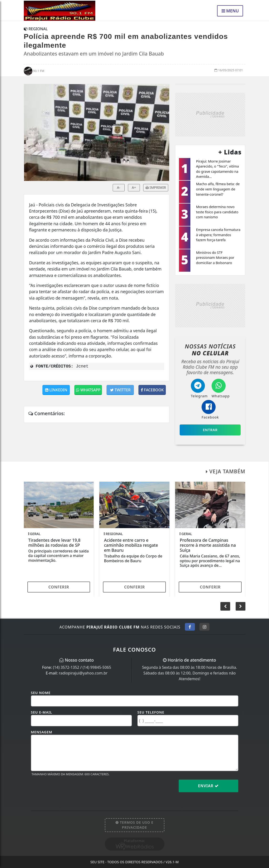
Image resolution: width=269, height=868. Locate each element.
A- (119, 187)
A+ (134, 187)
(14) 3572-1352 (66, 667)
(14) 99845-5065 (97, 667)
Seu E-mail (42, 712)
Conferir (59, 587)
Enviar (208, 786)
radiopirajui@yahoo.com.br (83, 673)
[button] (241, 606)
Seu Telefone (151, 712)
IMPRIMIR (156, 187)
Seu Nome (41, 693)
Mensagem (42, 732)
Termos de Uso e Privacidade (134, 825)
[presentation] (67, 790)
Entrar (210, 430)
